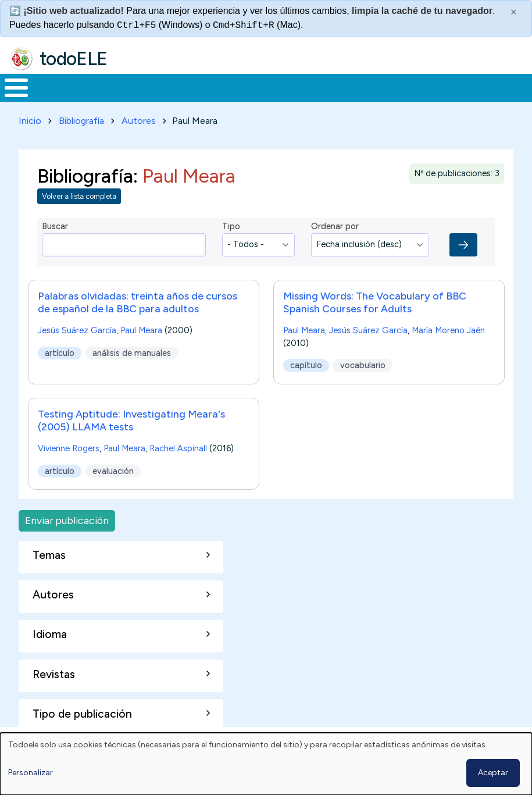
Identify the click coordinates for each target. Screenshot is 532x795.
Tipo (231, 224)
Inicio (10, 87)
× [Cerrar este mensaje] (514, 12)
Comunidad (416, 87)
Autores (139, 118)
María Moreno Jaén (448, 328)
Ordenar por (335, 224)
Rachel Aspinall (178, 446)
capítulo (306, 363)
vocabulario (363, 363)
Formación (131, 87)
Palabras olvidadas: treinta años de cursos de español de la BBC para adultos (138, 300)
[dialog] (266, 764)
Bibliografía (81, 118)
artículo (60, 351)
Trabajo (200, 87)
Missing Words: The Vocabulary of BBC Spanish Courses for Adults (375, 300)
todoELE (74, 59)
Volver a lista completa (79, 195)
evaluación (113, 469)
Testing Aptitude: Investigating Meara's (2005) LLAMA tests (131, 418)
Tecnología (338, 87)
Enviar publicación (67, 518)
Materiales (56, 87)
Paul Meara (141, 328)
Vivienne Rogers (69, 446)
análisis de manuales (132, 351)
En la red (265, 87)
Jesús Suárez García (77, 328)
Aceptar (493, 773)
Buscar (468, 87)
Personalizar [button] (31, 773)
